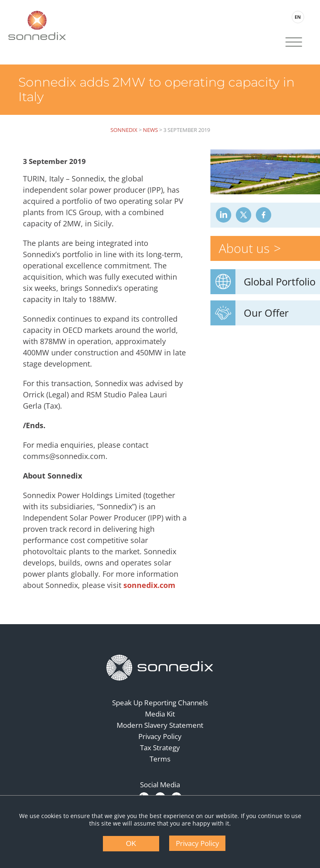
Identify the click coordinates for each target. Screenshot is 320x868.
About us (246, 246)
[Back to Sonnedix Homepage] (37, 25)
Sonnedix (124, 129)
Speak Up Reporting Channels (160, 701)
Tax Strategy (160, 746)
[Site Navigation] (293, 43)
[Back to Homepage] (160, 667)
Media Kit (160, 713)
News (150, 129)
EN (297, 17)
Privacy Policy (160, 735)
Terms (160, 758)
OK (131, 844)
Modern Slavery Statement (160, 724)
